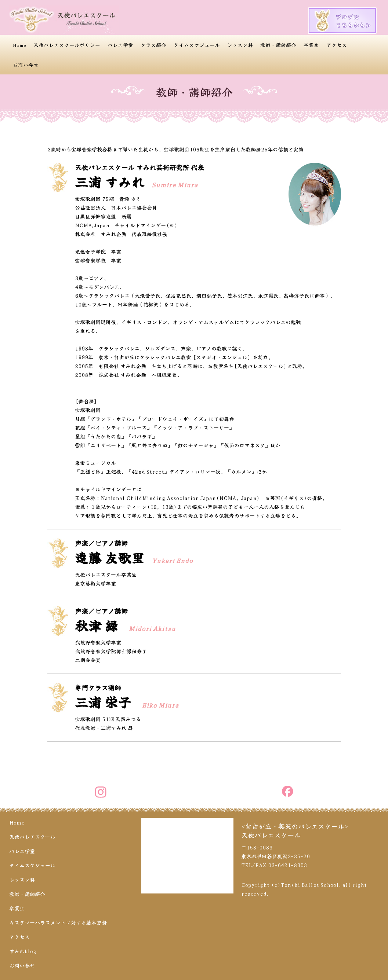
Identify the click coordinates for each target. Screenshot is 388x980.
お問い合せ (26, 65)
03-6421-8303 (287, 865)
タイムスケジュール (197, 45)
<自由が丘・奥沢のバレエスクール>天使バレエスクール (295, 830)
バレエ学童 (120, 45)
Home (19, 45)
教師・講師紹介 (278, 45)
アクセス (337, 45)
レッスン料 (240, 45)
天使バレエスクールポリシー (67, 45)
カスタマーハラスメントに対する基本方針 (58, 922)
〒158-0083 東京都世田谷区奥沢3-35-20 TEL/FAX (275, 856)
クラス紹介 (153, 45)
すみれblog (23, 951)
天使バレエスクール (32, 837)
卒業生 (311, 45)
